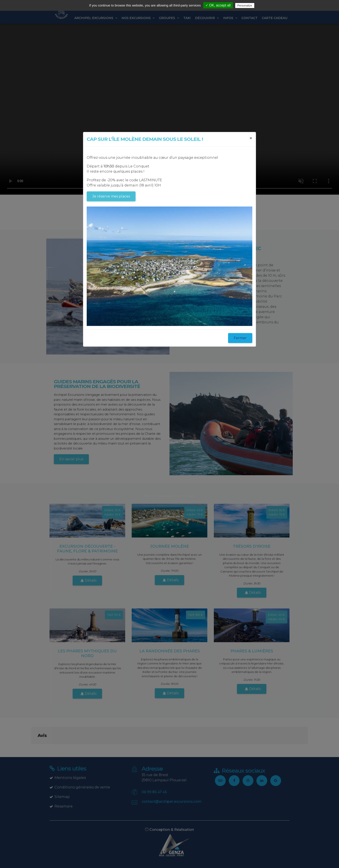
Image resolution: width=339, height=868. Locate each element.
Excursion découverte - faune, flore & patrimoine (87, 549)
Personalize (245, 6)
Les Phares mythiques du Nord (87, 653)
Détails (88, 580)
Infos (230, 18)
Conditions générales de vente (80, 787)
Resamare (61, 806)
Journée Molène (169, 546)
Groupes (169, 18)
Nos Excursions (138, 18)
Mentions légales (68, 778)
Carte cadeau (275, 18)
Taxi (187, 18)
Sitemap (60, 797)
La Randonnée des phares (170, 651)
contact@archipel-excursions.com (172, 801)
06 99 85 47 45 (154, 792)
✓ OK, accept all (218, 5)
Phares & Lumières (252, 651)
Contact (249, 18)
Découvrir (207, 18)
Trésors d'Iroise (252, 546)
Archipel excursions (96, 18)
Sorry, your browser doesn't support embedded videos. (169, 108)
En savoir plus (71, 459)
